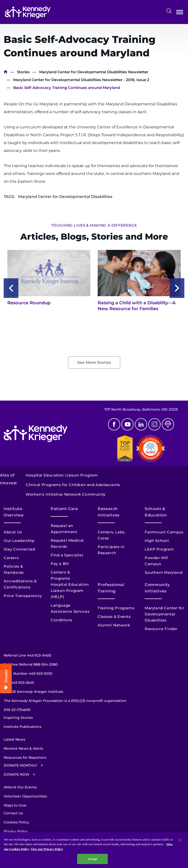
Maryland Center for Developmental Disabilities (164, 614)
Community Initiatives (157, 588)
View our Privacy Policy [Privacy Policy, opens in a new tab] (47, 849)
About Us (13, 532)
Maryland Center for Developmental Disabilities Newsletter (94, 72)
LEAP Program (159, 549)
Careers (11, 558)
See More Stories (94, 362)
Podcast (168, 424)
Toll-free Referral (31, 664)
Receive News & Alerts (23, 748)
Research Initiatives (109, 512)
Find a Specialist (67, 555)
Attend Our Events (20, 787)
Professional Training (111, 588)
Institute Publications (23, 727)
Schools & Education (156, 512)
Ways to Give (15, 805)
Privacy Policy (16, 831)
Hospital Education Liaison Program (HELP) (70, 591)
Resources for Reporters (25, 758)
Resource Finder (161, 629)
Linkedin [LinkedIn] (141, 424)
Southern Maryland (164, 572)
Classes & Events (114, 617)
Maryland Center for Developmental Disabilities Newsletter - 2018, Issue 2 (81, 80)
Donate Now (17, 774)
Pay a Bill (60, 564)
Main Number (28, 673)
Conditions (62, 620)
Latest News (14, 739)
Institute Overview (14, 512)
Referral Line (27, 655)
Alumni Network (114, 625)
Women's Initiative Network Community (66, 494)
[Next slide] (177, 288)
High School (157, 541)
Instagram (154, 424)
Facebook (114, 424)
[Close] (180, 840)
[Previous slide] (11, 288)
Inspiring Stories (18, 718)
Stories (23, 72)
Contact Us (13, 813)
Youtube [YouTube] (128, 424)
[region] (94, 850)
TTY (19, 683)
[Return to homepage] (28, 12)
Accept (92, 859)
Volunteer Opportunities (25, 796)
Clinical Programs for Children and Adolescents (73, 485)
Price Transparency (23, 596)
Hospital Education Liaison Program (62, 475)
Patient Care (64, 509)
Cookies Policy (16, 822)
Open (180, 13)
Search (169, 11)
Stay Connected (19, 549)
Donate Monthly (20, 765)
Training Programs (116, 608)
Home (6, 72)
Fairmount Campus (164, 532)
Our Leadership (19, 541)
